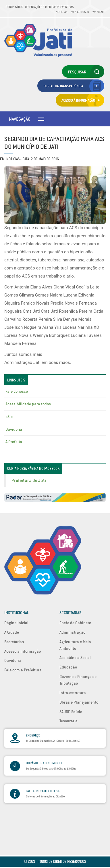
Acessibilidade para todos (28, 404)
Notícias (61, 12)
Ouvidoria (14, 429)
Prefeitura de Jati (29, 480)
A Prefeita (14, 442)
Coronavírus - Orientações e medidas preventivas (40, 7)
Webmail (98, 12)
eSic (9, 417)
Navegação (20, 119)
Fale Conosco (80, 12)
